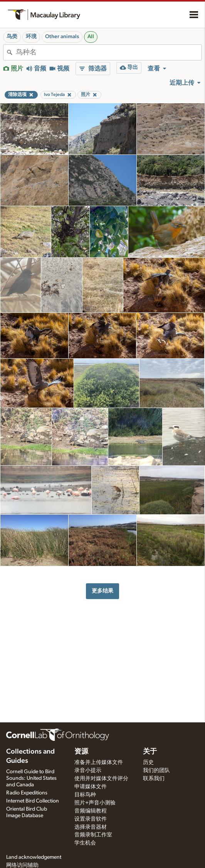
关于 (150, 752)
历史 (148, 762)
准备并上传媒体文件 (99, 762)
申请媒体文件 (91, 787)
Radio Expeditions (27, 793)
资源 (81, 752)
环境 (31, 37)
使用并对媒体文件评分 (101, 779)
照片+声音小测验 (95, 803)
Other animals (62, 37)
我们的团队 (156, 771)
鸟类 (12, 37)
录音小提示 (88, 771)
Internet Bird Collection (33, 801)
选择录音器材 (91, 827)
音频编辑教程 (91, 811)
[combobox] (109, 52)
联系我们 (154, 779)
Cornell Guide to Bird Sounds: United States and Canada (31, 778)
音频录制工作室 (93, 835)
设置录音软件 (91, 819)
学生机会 (85, 843)
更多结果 (102, 591)
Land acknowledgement (34, 857)
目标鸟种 (85, 795)
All (91, 37)
